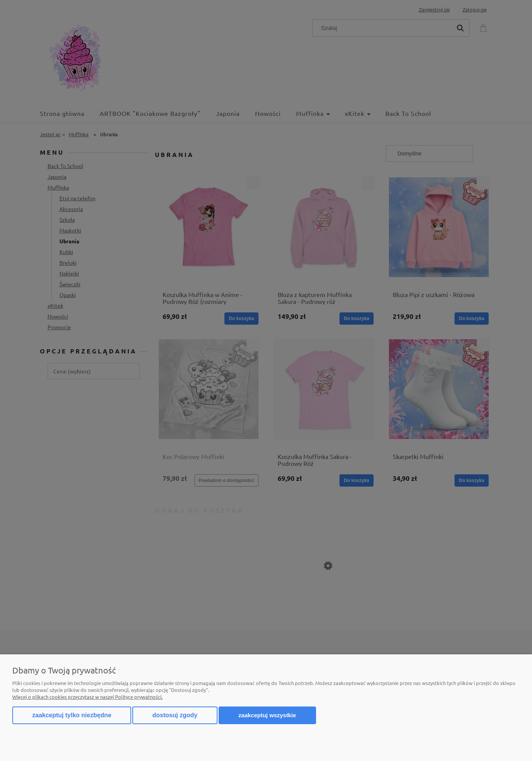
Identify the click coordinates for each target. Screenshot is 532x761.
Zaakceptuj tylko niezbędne (72, 715)
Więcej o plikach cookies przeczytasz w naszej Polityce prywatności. (87, 697)
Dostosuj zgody (175, 715)
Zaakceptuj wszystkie (267, 715)
